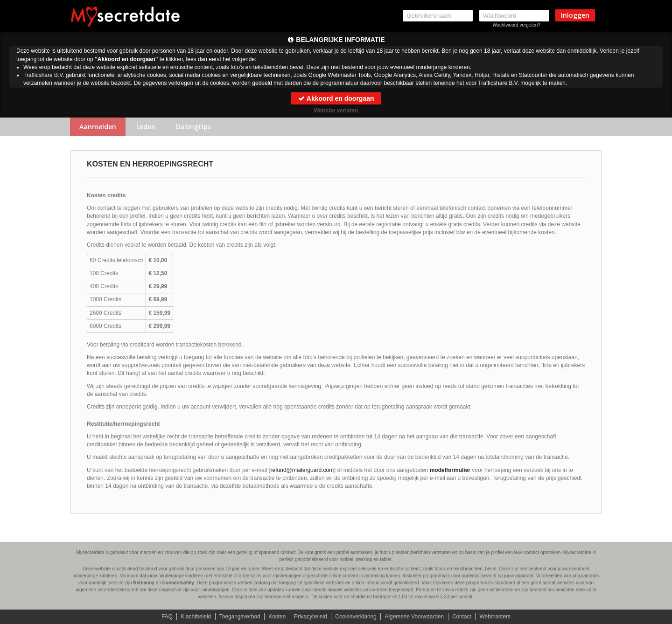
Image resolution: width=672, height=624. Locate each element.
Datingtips (193, 127)
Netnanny (144, 583)
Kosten (276, 617)
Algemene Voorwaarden (415, 617)
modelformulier (450, 470)
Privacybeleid (310, 617)
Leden (146, 127)
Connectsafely (178, 583)
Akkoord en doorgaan (336, 98)
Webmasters (496, 617)
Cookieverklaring (356, 617)
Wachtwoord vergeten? (516, 25)
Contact (463, 617)
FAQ (166, 617)
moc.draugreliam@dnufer (302, 470)
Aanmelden (98, 127)
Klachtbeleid (195, 617)
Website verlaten (336, 111)
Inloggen (575, 15)
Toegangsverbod (239, 617)
